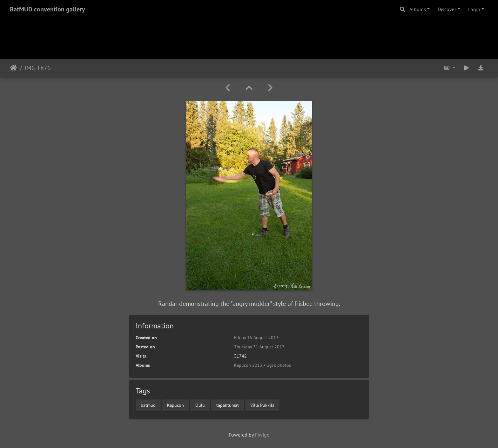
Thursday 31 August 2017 (259, 347)
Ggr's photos (279, 365)
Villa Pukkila (262, 405)
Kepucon (175, 405)
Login (474, 9)
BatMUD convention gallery (47, 9)
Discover (447, 9)
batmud (148, 405)
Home (13, 68)
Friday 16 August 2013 (256, 338)
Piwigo (262, 435)
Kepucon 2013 (248, 365)
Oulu (200, 405)
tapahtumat (228, 405)
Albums (418, 9)
